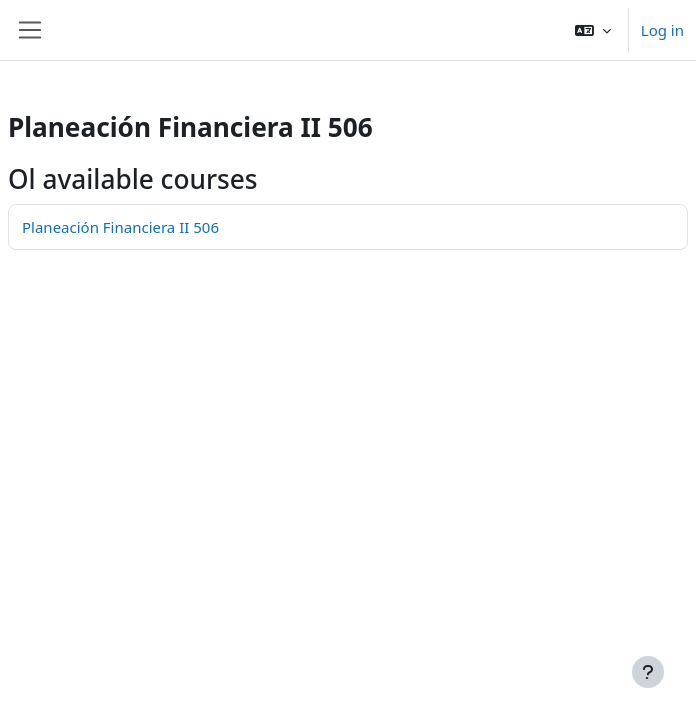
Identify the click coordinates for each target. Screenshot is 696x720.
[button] (593, 30)
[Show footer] (648, 672)
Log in (662, 30)
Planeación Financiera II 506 (120, 227)
